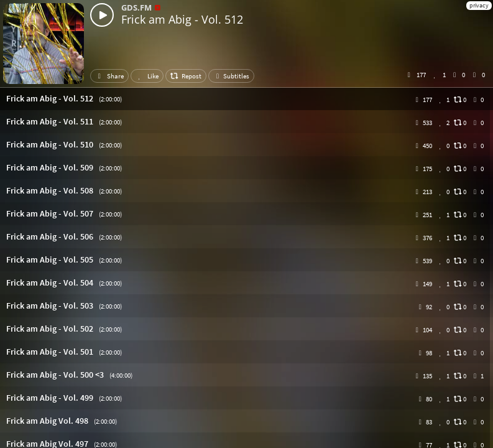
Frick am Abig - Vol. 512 (182, 19)
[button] (246, 99)
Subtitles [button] (231, 76)
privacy (479, 5)
